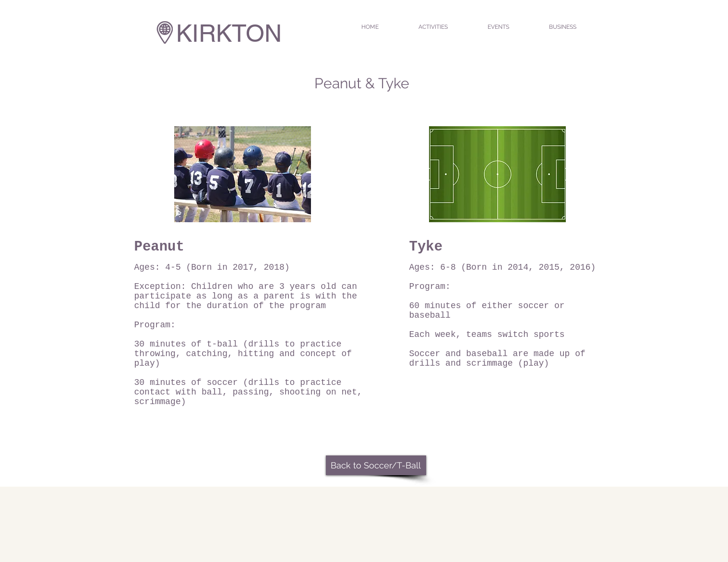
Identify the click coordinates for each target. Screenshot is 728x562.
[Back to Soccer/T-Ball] (376, 465)
